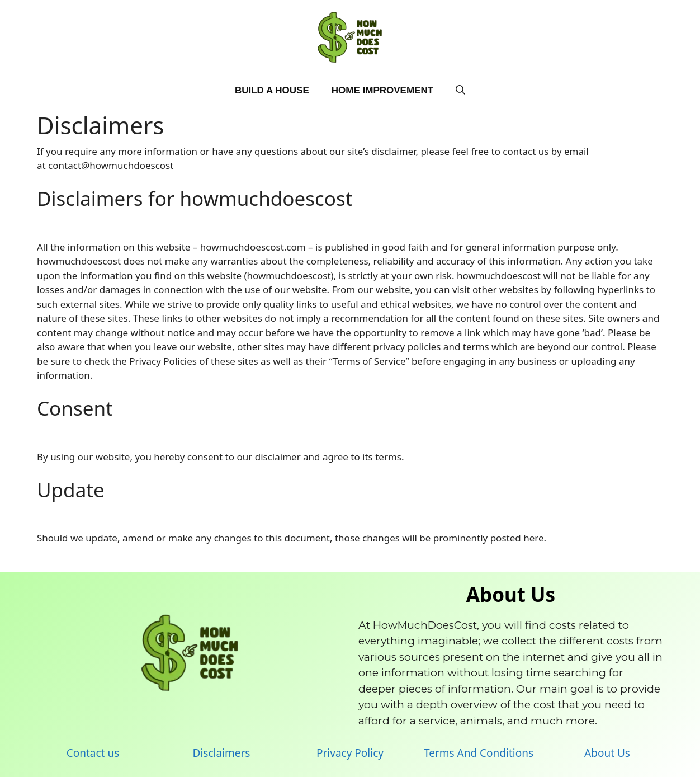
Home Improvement (382, 90)
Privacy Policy (350, 753)
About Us (607, 753)
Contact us (93, 753)
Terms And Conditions (479, 753)
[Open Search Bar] (460, 91)
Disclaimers (222, 753)
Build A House (272, 90)
